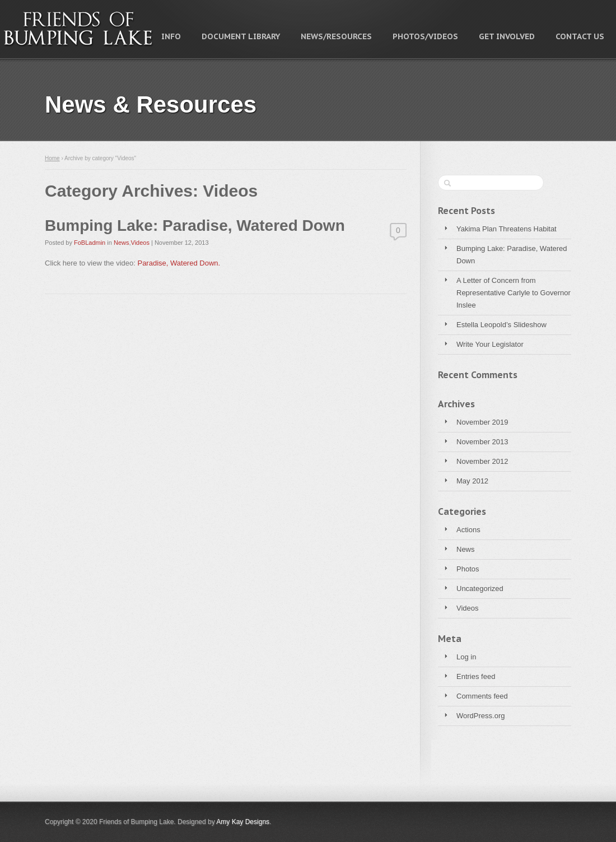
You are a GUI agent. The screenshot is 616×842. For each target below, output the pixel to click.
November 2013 (482, 442)
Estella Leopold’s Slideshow (501, 325)
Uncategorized (480, 589)
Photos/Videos (425, 36)
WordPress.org (480, 716)
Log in (466, 657)
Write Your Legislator (490, 344)
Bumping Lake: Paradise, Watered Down (512, 255)
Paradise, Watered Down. (179, 263)
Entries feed (476, 676)
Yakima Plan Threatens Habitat (507, 229)
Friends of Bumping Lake (78, 29)
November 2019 (482, 422)
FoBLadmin (90, 243)
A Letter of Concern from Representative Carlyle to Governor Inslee (514, 293)
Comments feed (482, 696)
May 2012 (472, 481)
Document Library (241, 36)
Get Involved (507, 36)
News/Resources (336, 36)
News (466, 549)
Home (52, 158)
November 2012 (482, 461)
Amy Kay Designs (243, 822)
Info (171, 36)
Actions (468, 530)
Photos (468, 569)
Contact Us (580, 36)
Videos (468, 608)
